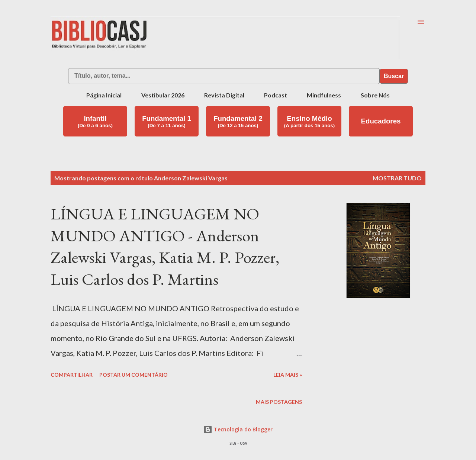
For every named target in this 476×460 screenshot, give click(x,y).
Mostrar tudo (397, 178)
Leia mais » (288, 375)
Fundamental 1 (167, 121)
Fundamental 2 (238, 121)
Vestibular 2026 (163, 95)
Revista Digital (224, 95)
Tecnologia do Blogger (238, 429)
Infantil (95, 121)
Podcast (276, 95)
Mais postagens (279, 402)
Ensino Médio (310, 121)
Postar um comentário (134, 375)
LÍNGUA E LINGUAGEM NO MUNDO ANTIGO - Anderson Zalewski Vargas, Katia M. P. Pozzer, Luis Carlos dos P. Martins (165, 246)
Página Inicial (104, 95)
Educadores (381, 121)
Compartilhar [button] (72, 375)
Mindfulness (324, 95)
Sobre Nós (375, 95)
